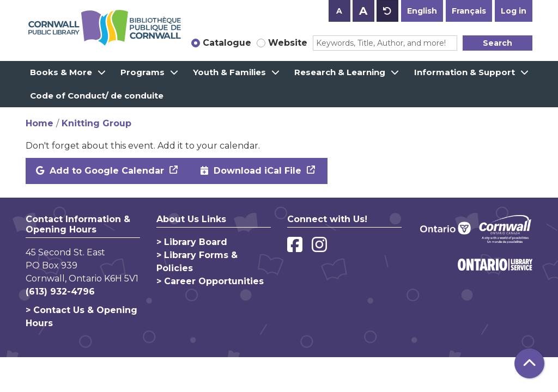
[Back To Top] (529, 363)
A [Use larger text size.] (363, 11)
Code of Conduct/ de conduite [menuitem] (97, 96)
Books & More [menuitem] (61, 72)
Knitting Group (96, 123)
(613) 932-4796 (60, 292)
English (422, 11)
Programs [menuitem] (142, 72)
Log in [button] (514, 11)
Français (469, 11)
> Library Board (192, 242)
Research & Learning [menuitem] (340, 72)
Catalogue (227, 43)
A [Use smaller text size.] (339, 11)
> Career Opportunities (210, 281)
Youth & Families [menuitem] (229, 72)
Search (498, 43)
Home (40, 123)
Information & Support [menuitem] (465, 72)
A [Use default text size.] (387, 11)
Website (288, 43)
